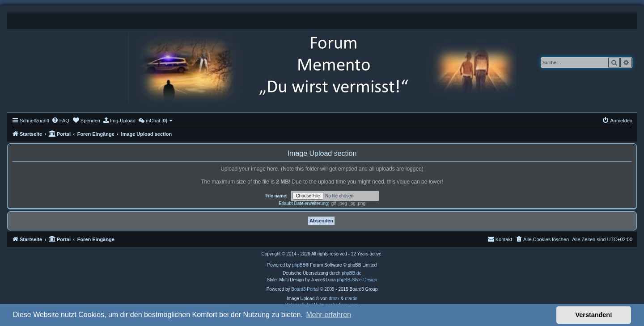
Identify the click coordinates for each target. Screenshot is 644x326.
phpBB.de (352, 273)
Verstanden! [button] (594, 315)
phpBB (299, 265)
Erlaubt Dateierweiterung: (304, 203)
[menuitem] (60, 121)
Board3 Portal (305, 289)
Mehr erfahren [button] (328, 315)
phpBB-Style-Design (357, 280)
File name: (276, 196)
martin (351, 299)
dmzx (334, 299)
